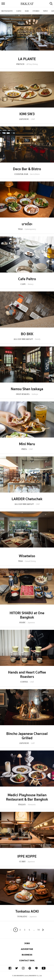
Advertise (27, 949)
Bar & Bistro (35, 174)
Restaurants (7, 11)
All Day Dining (32, 64)
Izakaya (35, 394)
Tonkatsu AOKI (27, 911)
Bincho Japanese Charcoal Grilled (27, 736)
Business (27, 955)
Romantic (32, 805)
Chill (33, 119)
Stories (36, 11)
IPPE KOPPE (27, 856)
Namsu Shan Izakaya (27, 389)
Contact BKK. (27, 960)
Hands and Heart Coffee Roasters (27, 675)
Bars (27, 11)
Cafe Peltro (27, 279)
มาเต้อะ (27, 224)
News (45, 11)
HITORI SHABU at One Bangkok (27, 615)
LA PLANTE (27, 59)
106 (39, 930)
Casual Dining (30, 561)
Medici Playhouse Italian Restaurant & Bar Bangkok (27, 797)
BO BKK (27, 334)
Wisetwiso (27, 556)
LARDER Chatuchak (27, 499)
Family (38, 339)
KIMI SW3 (27, 114)
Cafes (19, 11)
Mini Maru (27, 444)
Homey (31, 284)
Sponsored (49, 845)
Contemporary (30, 229)
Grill (33, 743)
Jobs (27, 943)
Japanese (31, 623)
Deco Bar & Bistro (27, 169)
